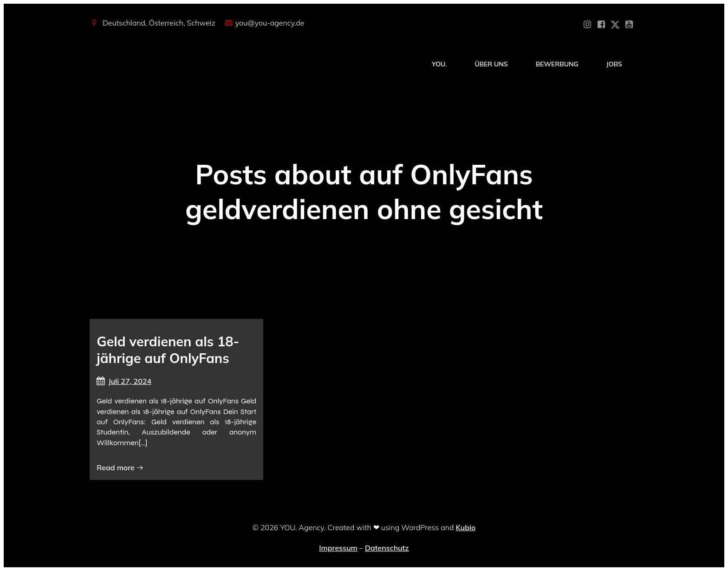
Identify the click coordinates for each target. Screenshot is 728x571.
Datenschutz (387, 548)
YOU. (439, 64)
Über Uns (491, 64)
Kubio (466, 527)
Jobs (614, 64)
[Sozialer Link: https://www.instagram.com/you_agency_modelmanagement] (587, 25)
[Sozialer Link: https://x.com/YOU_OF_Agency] (615, 25)
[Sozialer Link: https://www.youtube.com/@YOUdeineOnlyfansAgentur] (629, 25)
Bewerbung (557, 64)
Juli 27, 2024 (124, 381)
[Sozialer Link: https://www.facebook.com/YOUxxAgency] (601, 25)
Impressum (338, 548)
